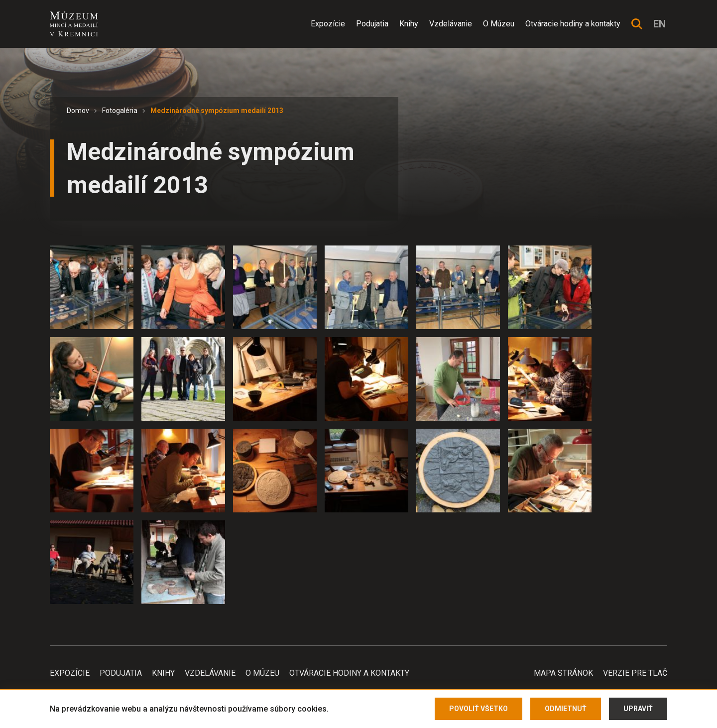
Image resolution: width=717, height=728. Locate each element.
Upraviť (638, 709)
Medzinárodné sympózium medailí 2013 (217, 111)
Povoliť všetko (478, 709)
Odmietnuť (566, 709)
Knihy (409, 24)
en (659, 24)
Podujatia (372, 24)
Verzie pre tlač (635, 673)
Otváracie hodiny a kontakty (573, 24)
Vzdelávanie (451, 24)
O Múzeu (499, 24)
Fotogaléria (120, 111)
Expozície (328, 24)
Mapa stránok (563, 673)
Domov (78, 111)
